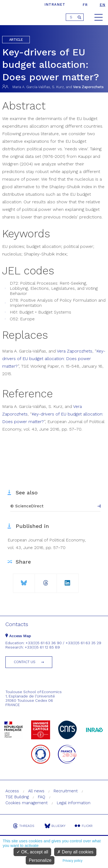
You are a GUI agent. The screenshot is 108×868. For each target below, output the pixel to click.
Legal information (74, 803)
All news (36, 791)
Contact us (25, 662)
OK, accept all (32, 852)
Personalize (40, 860)
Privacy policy (72, 861)
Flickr (84, 826)
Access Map (18, 636)
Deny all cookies (75, 852)
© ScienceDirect (27, 506)
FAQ (42, 797)
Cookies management (27, 803)
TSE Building (17, 797)
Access (12, 791)
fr (85, 5)
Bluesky (55, 826)
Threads (24, 826)
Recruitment (66, 791)
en (102, 5)
